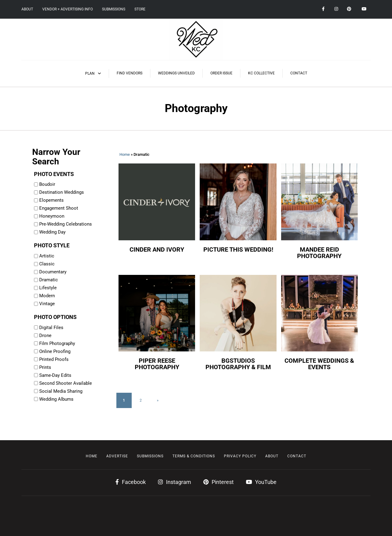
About (27, 9)
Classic (47, 264)
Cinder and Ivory (157, 250)
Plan (90, 73)
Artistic (47, 256)
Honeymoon (52, 216)
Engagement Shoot (59, 208)
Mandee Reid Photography (319, 253)
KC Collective (261, 73)
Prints (45, 367)
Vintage (47, 304)
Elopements (51, 200)
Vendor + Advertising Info (68, 9)
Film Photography (57, 343)
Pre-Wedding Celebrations (66, 224)
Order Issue (221, 73)
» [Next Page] (158, 400)
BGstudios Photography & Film (238, 364)
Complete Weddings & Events (319, 364)
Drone (45, 335)
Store (140, 9)
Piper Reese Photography (157, 364)
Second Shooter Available (66, 383)
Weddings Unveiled (176, 73)
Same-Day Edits (55, 375)
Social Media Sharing (61, 391)
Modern (47, 296)
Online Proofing (55, 351)
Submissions (114, 9)
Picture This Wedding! (238, 250)
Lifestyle (48, 288)
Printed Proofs (54, 359)
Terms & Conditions (194, 456)
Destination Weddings (62, 192)
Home (125, 154)
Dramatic (49, 280)
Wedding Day (52, 232)
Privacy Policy (240, 456)
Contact (299, 73)
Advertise (117, 456)
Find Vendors (130, 73)
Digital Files (51, 328)
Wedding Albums (56, 399)
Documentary (53, 272)
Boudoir (47, 184)
